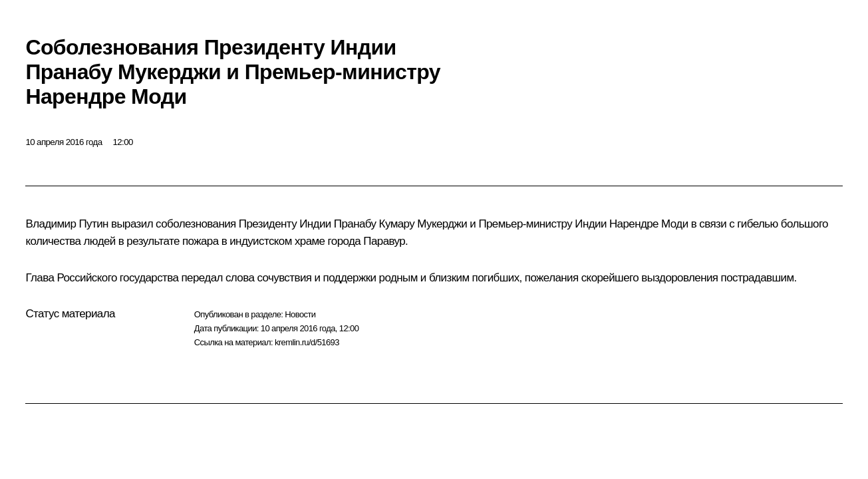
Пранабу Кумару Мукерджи (400, 224)
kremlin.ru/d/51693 (307, 342)
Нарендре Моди (649, 224)
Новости (300, 314)
